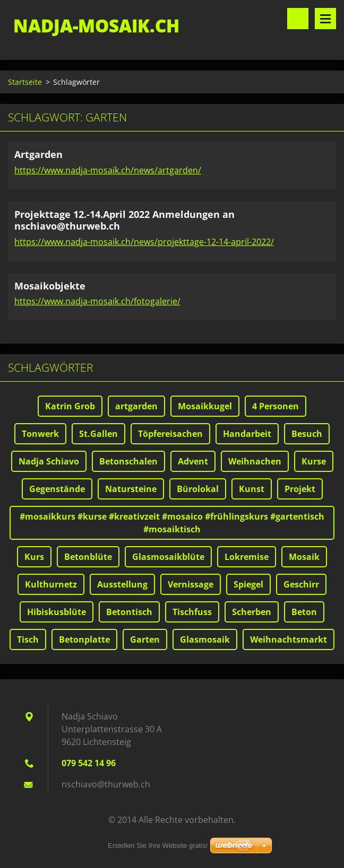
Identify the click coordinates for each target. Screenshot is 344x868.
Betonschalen (128, 461)
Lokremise (247, 557)
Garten (145, 639)
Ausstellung (122, 584)
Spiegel (248, 584)
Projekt (300, 489)
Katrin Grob (70, 406)
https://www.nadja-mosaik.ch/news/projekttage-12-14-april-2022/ (144, 242)
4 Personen (276, 406)
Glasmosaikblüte (168, 557)
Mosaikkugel (205, 406)
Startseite (25, 82)
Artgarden (38, 154)
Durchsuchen (298, 19)
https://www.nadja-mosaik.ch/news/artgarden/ (108, 170)
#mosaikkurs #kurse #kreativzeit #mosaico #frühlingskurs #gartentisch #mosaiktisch (172, 523)
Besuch (307, 434)
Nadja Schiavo (49, 461)
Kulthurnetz (51, 584)
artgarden (136, 406)
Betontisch (129, 612)
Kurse (314, 461)
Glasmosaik (205, 639)
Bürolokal (198, 489)
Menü (325, 19)
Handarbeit (247, 434)
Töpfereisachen (170, 434)
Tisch (28, 639)
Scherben (252, 612)
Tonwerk (40, 434)
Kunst (252, 489)
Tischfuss (192, 612)
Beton (304, 612)
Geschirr (301, 584)
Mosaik (304, 557)
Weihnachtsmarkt (289, 639)
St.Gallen (98, 434)
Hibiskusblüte (57, 612)
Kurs (34, 557)
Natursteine (131, 489)
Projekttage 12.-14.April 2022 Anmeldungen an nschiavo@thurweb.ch (124, 220)
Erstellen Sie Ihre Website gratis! (158, 845)
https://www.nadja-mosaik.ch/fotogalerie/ (97, 301)
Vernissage (191, 584)
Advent (193, 461)
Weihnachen (255, 461)
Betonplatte (84, 639)
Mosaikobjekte (50, 286)
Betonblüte (88, 557)
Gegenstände (57, 489)
